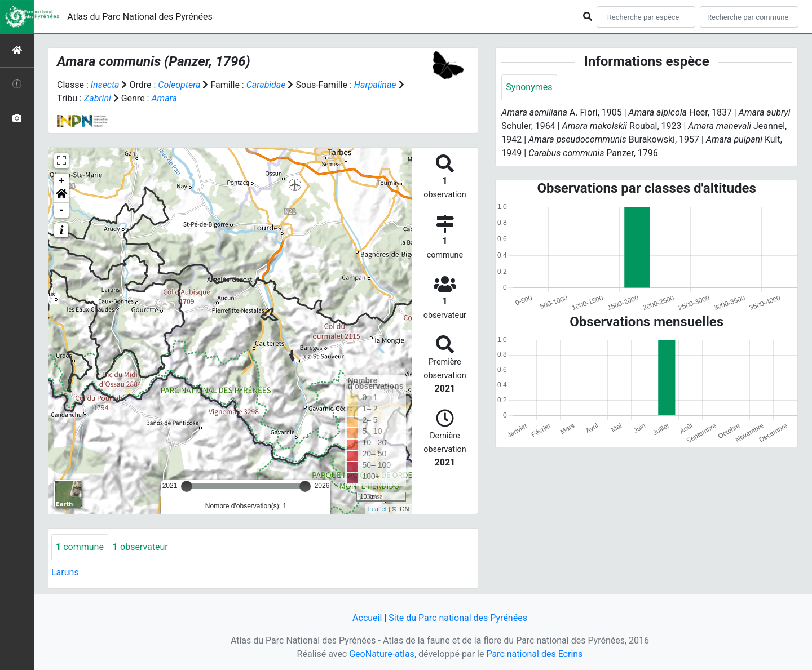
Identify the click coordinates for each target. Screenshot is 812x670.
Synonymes (529, 87)
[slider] (187, 486)
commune (80, 547)
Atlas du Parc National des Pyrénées (140, 17)
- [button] (62, 210)
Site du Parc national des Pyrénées (458, 618)
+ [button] (62, 181)
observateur (140, 547)
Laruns (65, 572)
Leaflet (378, 509)
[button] (61, 196)
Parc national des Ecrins (534, 654)
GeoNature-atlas (382, 654)
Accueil (367, 618)
